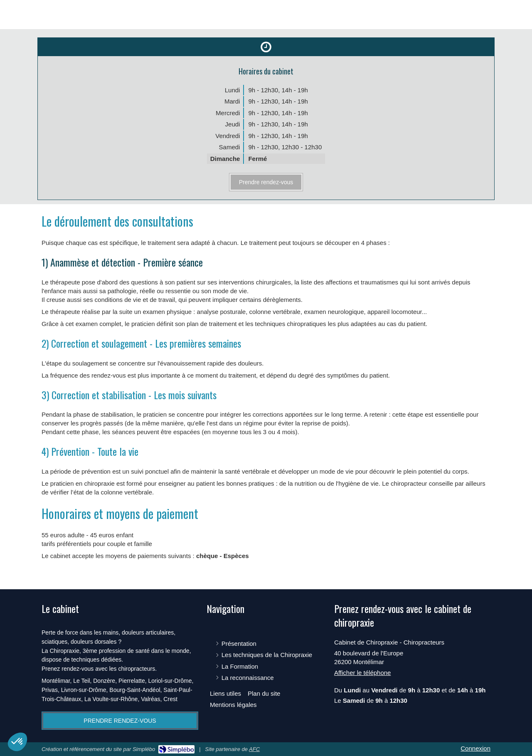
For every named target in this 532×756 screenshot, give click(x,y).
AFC (254, 749)
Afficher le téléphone (363, 673)
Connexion (475, 748)
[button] (17, 742)
